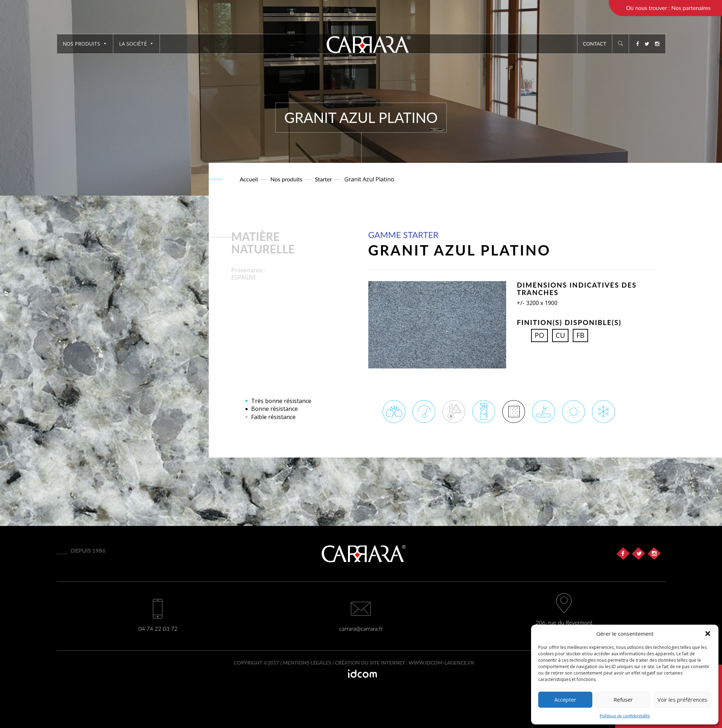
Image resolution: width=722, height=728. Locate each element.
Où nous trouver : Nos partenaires (668, 8)
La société (136, 44)
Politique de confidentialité (625, 716)
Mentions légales (307, 663)
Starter (323, 179)
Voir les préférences (682, 699)
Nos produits (85, 44)
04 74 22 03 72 (158, 628)
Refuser (623, 699)
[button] (708, 634)
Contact (595, 44)
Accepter (565, 699)
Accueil (249, 179)
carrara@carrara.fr (361, 628)
